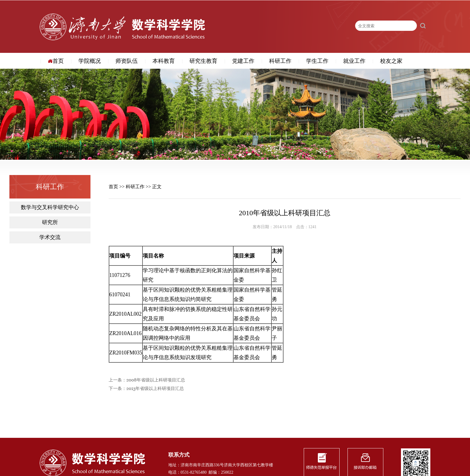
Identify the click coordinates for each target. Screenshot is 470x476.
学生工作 (317, 61)
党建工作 (243, 61)
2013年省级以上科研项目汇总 (155, 389)
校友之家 (391, 61)
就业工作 (354, 61)
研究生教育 (203, 61)
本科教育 (164, 61)
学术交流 (50, 237)
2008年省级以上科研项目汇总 (156, 380)
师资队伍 (127, 61)
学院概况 (90, 61)
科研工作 (280, 61)
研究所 (50, 222)
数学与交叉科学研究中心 (50, 207)
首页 (56, 61)
